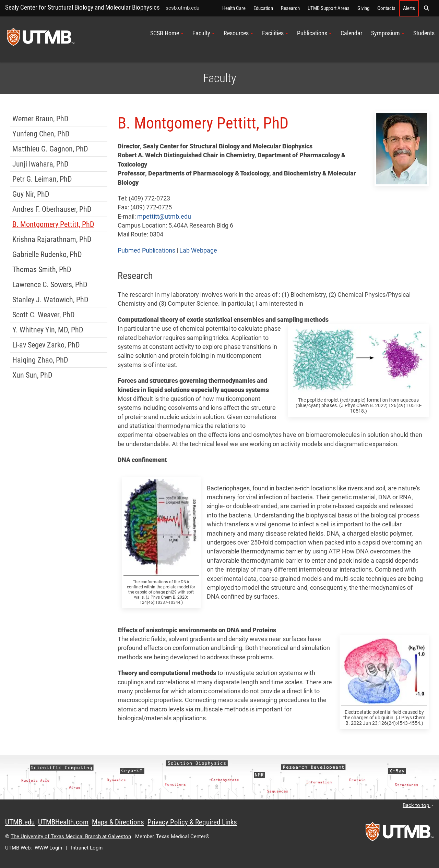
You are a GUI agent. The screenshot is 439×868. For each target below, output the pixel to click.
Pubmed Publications (146, 250)
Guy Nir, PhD (31, 194)
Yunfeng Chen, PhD (41, 134)
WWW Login (48, 848)
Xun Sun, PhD (32, 375)
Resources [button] (238, 33)
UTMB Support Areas (329, 8)
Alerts (409, 8)
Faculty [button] (204, 33)
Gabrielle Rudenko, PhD (47, 254)
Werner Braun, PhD (40, 119)
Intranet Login (87, 848)
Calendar (351, 33)
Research (290, 8)
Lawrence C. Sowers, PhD (50, 285)
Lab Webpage (198, 250)
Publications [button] (314, 33)
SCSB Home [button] (167, 33)
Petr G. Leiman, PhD (42, 179)
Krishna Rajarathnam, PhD (52, 239)
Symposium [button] (388, 33)
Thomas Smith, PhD (42, 270)
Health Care (234, 8)
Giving (363, 8)
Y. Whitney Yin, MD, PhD (48, 330)
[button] (426, 8)
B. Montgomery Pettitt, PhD (53, 224)
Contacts (386, 8)
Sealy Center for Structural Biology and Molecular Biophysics (82, 7)
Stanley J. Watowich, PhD (50, 300)
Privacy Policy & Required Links (192, 822)
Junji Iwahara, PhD (40, 164)
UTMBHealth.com (63, 822)
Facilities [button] (275, 33)
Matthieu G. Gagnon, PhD (50, 149)
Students (424, 33)
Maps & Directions (118, 822)
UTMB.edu (20, 822)
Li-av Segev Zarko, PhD (46, 345)
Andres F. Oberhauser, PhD (52, 209)
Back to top (418, 805)
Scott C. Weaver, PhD (44, 315)
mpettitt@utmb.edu (164, 217)
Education (263, 8)
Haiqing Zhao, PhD (40, 360)
